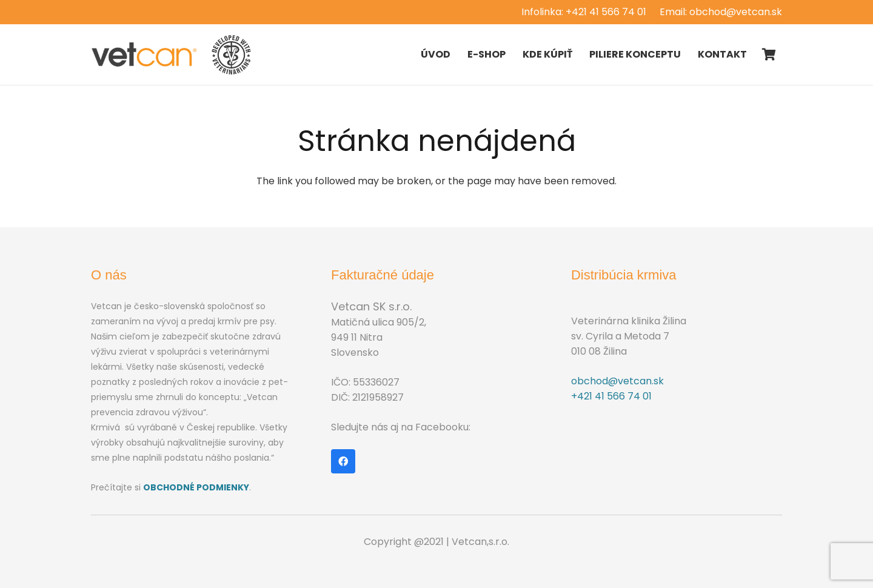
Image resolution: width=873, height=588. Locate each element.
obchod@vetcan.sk (617, 381)
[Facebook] (343, 461)
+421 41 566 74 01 (611, 396)
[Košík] (769, 55)
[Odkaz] (145, 55)
